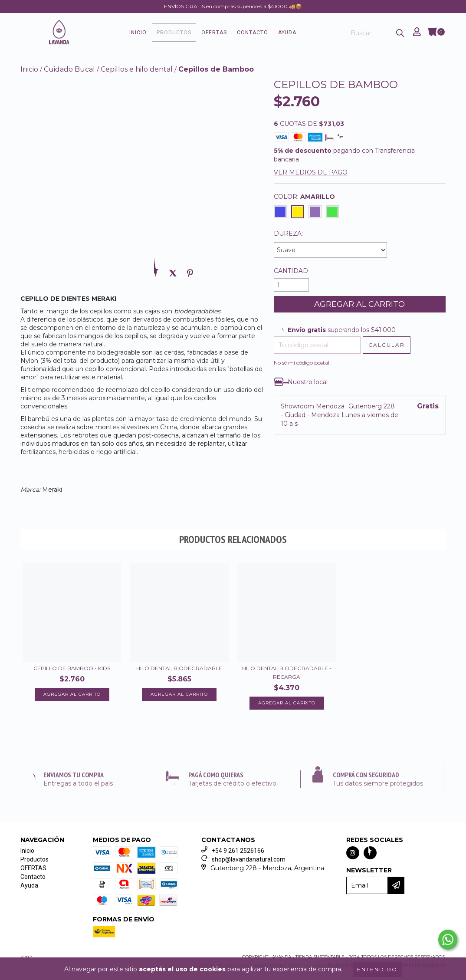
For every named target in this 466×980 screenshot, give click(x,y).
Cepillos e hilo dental (137, 69)
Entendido (377, 969)
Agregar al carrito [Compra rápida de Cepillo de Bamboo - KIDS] (72, 694)
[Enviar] (399, 885)
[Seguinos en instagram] (353, 853)
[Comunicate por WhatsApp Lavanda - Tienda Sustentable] (448, 940)
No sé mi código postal (302, 363)
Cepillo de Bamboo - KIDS (72, 668)
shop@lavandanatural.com (249, 859)
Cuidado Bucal (69, 69)
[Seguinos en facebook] (370, 853)
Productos (174, 33)
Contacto (253, 33)
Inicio (138, 33)
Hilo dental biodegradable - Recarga (287, 673)
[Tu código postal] (317, 345)
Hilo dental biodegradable (179, 668)
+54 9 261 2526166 (238, 851)
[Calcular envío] (387, 345)
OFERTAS (214, 33)
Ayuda (287, 33)
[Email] (367, 885)
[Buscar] (400, 33)
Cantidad (291, 271)
